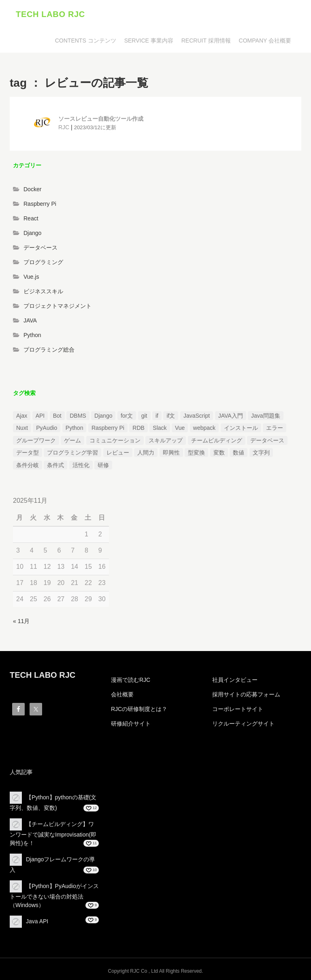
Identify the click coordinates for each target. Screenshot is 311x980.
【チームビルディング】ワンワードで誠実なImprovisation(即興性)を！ (53, 834)
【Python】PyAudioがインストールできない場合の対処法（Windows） (54, 896)
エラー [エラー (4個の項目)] (275, 428)
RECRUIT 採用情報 (206, 41)
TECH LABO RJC (50, 14)
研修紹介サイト (131, 724)
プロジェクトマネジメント (58, 306)
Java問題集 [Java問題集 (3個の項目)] (266, 416)
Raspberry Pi (40, 204)
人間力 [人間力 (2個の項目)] (146, 453)
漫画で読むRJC (131, 680)
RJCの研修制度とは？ (139, 709)
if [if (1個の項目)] (157, 416)
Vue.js (31, 277)
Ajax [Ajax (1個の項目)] (22, 416)
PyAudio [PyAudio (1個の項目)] (47, 428)
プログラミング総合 (49, 350)
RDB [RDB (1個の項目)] (138, 428)
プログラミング (43, 262)
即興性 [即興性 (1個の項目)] (171, 453)
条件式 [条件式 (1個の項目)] (55, 465)
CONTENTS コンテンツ (86, 41)
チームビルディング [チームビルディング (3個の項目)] (217, 440)
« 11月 (21, 621)
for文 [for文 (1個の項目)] (127, 416)
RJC (64, 127)
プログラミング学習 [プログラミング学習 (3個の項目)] (72, 453)
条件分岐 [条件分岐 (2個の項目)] (28, 465)
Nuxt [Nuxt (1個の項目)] (22, 428)
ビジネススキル (43, 291)
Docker (32, 189)
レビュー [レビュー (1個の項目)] (118, 453)
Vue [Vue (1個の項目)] (180, 428)
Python (32, 335)
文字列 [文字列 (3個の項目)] (261, 453)
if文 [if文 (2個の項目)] (171, 416)
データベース (40, 248)
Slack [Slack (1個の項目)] (160, 428)
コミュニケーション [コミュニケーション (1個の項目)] (115, 440)
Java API (37, 921)
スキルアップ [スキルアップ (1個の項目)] (166, 440)
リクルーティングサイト (243, 724)
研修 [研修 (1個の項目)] (103, 465)
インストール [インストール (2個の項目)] (241, 428)
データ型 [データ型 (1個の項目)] (28, 453)
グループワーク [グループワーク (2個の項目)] (36, 440)
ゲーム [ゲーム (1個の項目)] (72, 440)
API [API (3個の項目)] (40, 416)
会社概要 (122, 694)
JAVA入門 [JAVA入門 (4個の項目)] (231, 416)
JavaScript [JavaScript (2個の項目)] (197, 416)
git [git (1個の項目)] (144, 416)
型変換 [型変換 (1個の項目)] (196, 453)
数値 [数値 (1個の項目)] (239, 453)
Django (32, 233)
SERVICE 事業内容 (149, 41)
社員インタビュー (235, 680)
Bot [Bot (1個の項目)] (57, 416)
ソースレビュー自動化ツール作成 (101, 119)
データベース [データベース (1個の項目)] (267, 440)
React (31, 218)
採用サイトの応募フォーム (246, 694)
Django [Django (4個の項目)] (103, 416)
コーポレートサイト (238, 709)
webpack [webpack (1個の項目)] (204, 428)
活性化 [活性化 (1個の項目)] (81, 465)
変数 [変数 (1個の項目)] (219, 453)
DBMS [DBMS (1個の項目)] (78, 416)
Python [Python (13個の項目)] (75, 428)
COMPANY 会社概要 (265, 41)
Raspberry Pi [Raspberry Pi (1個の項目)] (108, 428)
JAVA (30, 320)
